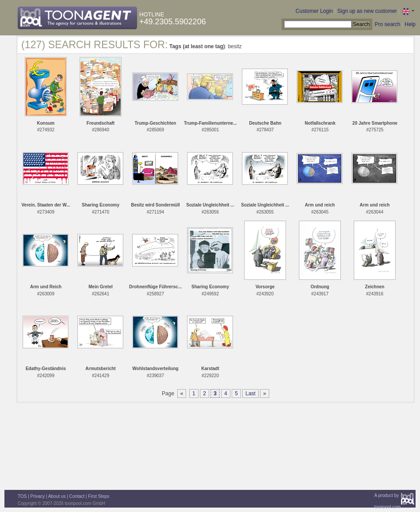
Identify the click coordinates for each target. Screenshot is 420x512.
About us (57, 496)
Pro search (387, 24)
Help (410, 24)
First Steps (99, 496)
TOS (22, 496)
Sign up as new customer (367, 11)
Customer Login (315, 11)
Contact (77, 496)
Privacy (38, 496)
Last (250, 394)
